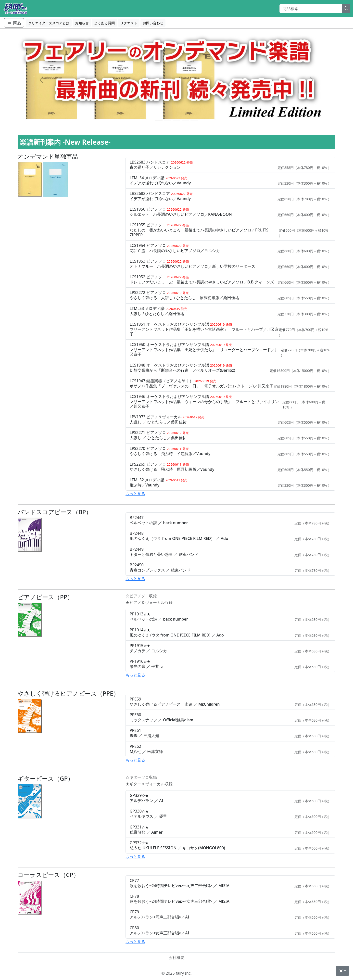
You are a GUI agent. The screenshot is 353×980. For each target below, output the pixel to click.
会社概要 (176, 957)
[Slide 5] (194, 120)
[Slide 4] (185, 120)
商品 (14, 23)
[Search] (311, 9)
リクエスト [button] (129, 23)
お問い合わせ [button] (153, 23)
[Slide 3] (176, 120)
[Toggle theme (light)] (342, 971)
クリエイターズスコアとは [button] (49, 23)
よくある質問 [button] (104, 23)
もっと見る (135, 494)
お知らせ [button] (82, 23)
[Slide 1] (159, 120)
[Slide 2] (168, 120)
